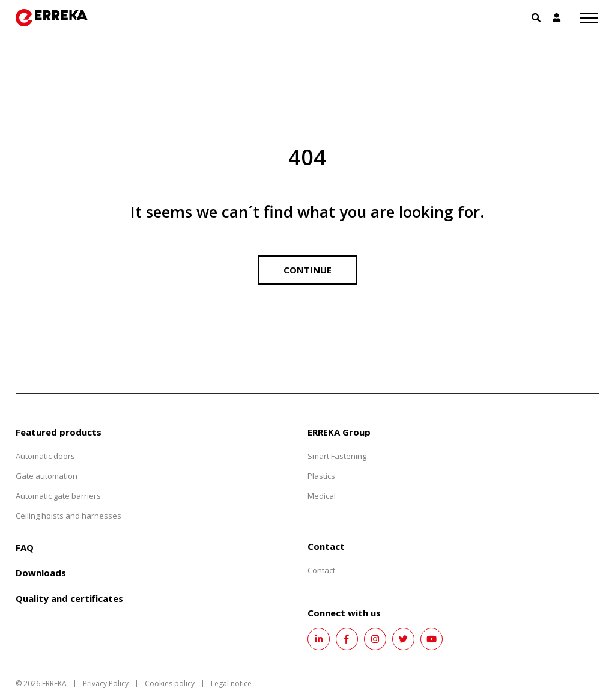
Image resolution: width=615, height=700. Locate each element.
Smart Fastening (337, 456)
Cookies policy (170, 683)
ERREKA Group (339, 432)
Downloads (41, 573)
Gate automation (47, 476)
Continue (307, 270)
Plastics (321, 476)
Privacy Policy (106, 683)
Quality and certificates (69, 598)
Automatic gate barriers (58, 496)
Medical (322, 496)
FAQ (25, 547)
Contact (321, 570)
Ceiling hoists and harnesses (68, 516)
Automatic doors (45, 456)
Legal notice (231, 683)
